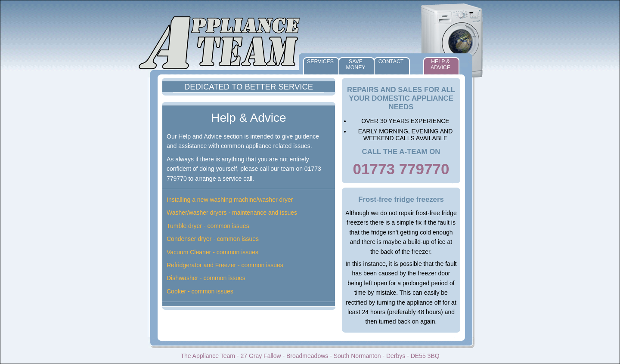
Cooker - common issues (200, 291)
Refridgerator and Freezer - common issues (225, 265)
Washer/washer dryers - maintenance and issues (232, 213)
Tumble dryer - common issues (208, 226)
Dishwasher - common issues (206, 278)
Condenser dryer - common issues (213, 239)
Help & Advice (440, 65)
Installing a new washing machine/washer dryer (230, 200)
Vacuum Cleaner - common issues (212, 252)
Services (320, 62)
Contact (391, 62)
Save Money (355, 65)
